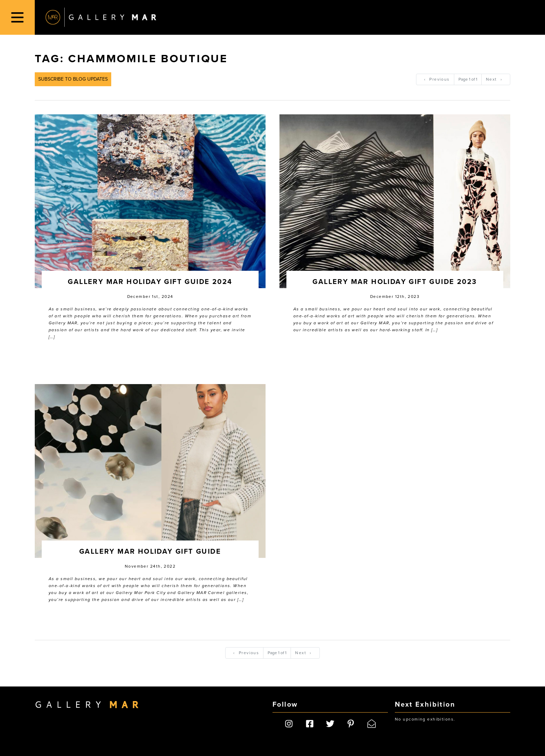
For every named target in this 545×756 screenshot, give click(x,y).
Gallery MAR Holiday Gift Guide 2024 (150, 282)
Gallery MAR (101, 17)
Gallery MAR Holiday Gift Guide (150, 552)
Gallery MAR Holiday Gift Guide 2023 (395, 282)
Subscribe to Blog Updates (73, 79)
